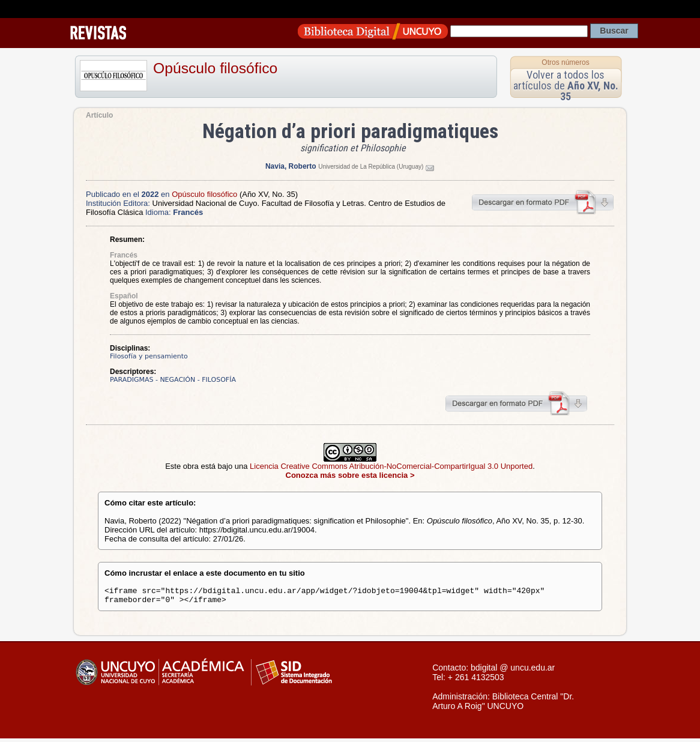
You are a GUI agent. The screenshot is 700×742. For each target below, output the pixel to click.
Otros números (565, 62)
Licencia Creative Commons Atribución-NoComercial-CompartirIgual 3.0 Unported (391, 466)
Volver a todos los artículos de (566, 86)
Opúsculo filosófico (215, 68)
